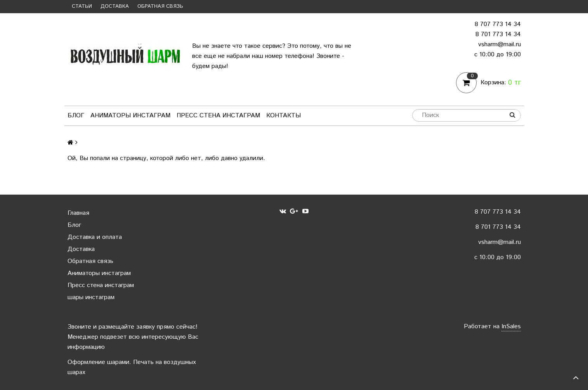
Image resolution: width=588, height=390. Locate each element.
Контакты (284, 116)
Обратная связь (160, 6)
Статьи (82, 6)
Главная (78, 213)
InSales (511, 326)
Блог (76, 116)
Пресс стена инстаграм (218, 116)
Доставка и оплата (95, 237)
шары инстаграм (91, 297)
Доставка (115, 6)
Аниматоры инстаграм (130, 116)
